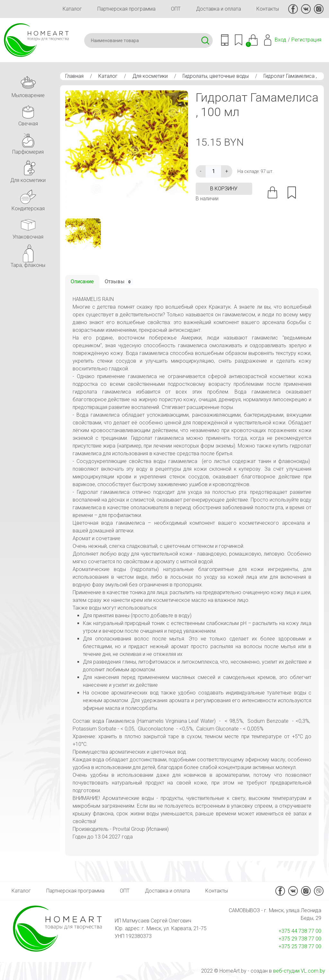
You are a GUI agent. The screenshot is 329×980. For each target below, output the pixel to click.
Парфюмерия (28, 142)
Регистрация (306, 40)
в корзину (224, 189)
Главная (74, 76)
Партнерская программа (126, 9)
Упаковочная (28, 227)
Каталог (72, 9)
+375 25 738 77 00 (300, 946)
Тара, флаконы (28, 255)
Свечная (28, 114)
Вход (280, 40)
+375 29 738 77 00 (300, 939)
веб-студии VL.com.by (299, 971)
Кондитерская (28, 199)
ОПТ (176, 9)
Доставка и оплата (218, 9)
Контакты (268, 9)
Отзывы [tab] (119, 282)
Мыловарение (28, 85)
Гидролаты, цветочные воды (216, 76)
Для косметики (150, 76)
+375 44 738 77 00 (300, 931)
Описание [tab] (82, 281)
